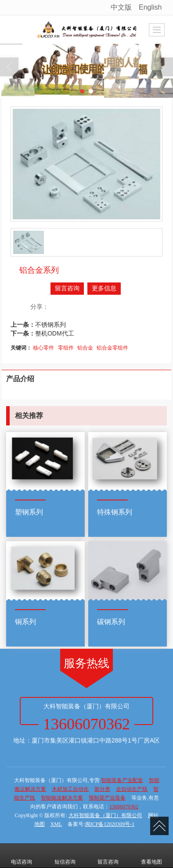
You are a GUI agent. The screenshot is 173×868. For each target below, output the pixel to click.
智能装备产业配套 (122, 780)
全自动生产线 (132, 789)
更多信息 (104, 288)
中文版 (121, 7)
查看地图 (151, 856)
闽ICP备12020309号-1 (110, 824)
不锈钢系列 (50, 325)
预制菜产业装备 (107, 798)
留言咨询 (67, 288)
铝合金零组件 (112, 348)
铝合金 (85, 348)
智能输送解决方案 (62, 798)
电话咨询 (22, 856)
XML (56, 824)
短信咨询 (65, 856)
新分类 (102, 789)
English (150, 7)
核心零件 (43, 348)
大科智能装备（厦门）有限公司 (105, 815)
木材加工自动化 (70, 789)
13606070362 (124, 807)
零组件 (66, 348)
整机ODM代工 (55, 333)
